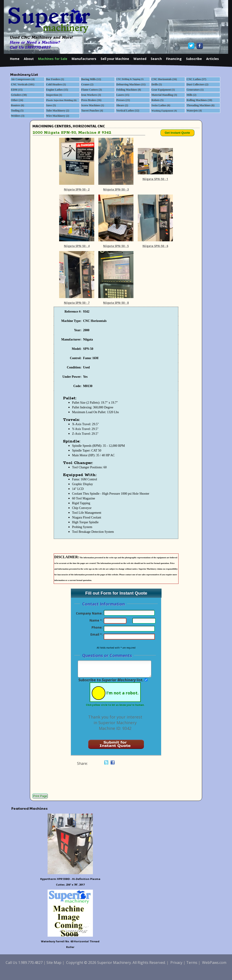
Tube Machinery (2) (58, 111)
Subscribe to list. (111, 680)
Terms (192, 963)
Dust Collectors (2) (198, 84)
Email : (97, 634)
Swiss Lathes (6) (161, 105)
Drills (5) (157, 84)
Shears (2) (122, 105)
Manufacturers (84, 59)
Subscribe (194, 59)
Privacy (176, 963)
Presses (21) (123, 100)
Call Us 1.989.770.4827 (30, 47)
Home (15, 59)
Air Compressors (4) (23, 79)
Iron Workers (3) (91, 95)
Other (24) (17, 100)
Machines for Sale (53, 59)
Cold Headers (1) (56, 84)
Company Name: (89, 613)
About (29, 59)
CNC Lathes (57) (197, 79)
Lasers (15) (123, 95)
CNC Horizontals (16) (164, 79)
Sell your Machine (115, 59)
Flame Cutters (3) (92, 90)
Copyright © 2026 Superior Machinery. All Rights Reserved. (116, 963)
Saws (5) (51, 105)
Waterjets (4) (194, 111)
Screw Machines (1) (93, 105)
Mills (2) (192, 95)
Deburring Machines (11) (131, 84)
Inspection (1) (54, 95)
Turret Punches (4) (92, 111)
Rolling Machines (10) (199, 100)
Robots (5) (158, 100)
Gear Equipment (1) (163, 90)
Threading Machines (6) (201, 105)
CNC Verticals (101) (23, 84)
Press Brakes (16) (91, 100)
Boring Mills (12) (91, 79)
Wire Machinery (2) (58, 116)
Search (156, 59)
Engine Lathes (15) (57, 90)
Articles (213, 59)
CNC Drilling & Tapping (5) (130, 79)
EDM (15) (17, 90)
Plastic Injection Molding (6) (61, 100)
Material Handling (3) (164, 95)
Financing (174, 59)
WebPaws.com (214, 963)
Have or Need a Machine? (35, 42)
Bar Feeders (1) (55, 79)
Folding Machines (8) (129, 90)
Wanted (140, 59)
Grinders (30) (19, 95)
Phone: (97, 627)
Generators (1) (195, 90)
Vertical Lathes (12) (128, 111)
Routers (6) (18, 105)
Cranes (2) (87, 84)
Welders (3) (18, 116)
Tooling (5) (17, 111)
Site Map (54, 963)
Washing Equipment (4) (164, 111)
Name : (96, 620)
